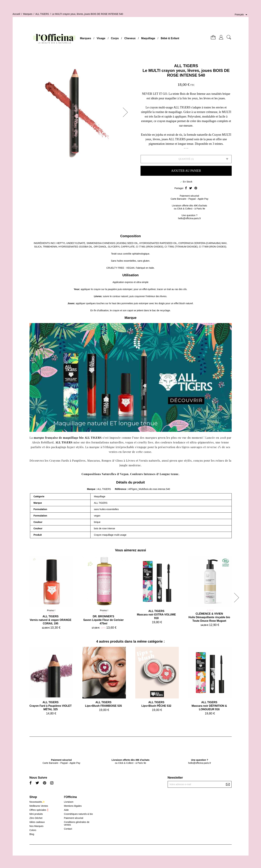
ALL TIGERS (186, 66)
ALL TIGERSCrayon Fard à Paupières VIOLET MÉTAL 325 (51, 706)
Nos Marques (36, 826)
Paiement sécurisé (74, 818)
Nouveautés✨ (37, 802)
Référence (121, 489)
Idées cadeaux (37, 822)
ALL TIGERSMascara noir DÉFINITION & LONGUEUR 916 (209, 706)
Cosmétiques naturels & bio (78, 814)
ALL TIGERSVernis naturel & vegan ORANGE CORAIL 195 (50, 620)
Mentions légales (73, 806)
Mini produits (36, 814)
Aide (66, 810)
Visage (101, 38)
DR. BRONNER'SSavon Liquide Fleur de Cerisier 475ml (103, 620)
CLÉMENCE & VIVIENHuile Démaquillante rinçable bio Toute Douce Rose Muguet (209, 617)
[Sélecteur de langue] (242, 15)
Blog (32, 834)
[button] (126, 112)
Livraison (69, 802)
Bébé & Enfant (170, 38)
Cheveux (130, 38)
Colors (33, 830)
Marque (91, 489)
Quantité (184, 159)
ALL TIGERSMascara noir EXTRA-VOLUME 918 (156, 615)
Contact (68, 829)
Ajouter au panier (186, 171)
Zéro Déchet (36, 818)
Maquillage (148, 38)
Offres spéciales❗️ (39, 810)
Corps (115, 38)
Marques (86, 38)
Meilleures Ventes (39, 806)
